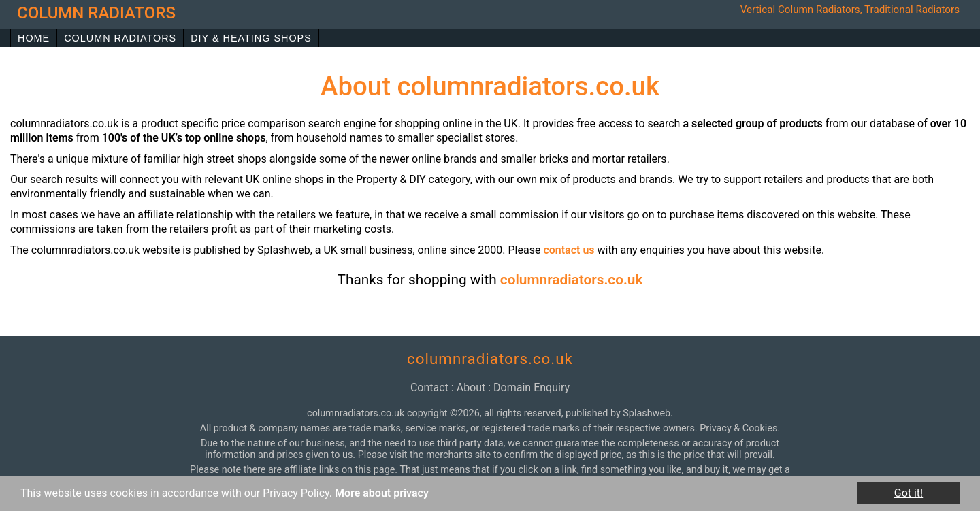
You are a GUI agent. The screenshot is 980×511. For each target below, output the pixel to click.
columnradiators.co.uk (572, 280)
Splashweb (647, 413)
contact (429, 388)
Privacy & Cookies (738, 428)
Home (34, 38)
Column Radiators (120, 38)
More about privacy (382, 493)
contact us (569, 250)
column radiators (96, 13)
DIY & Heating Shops (251, 38)
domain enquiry (532, 388)
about (471, 388)
